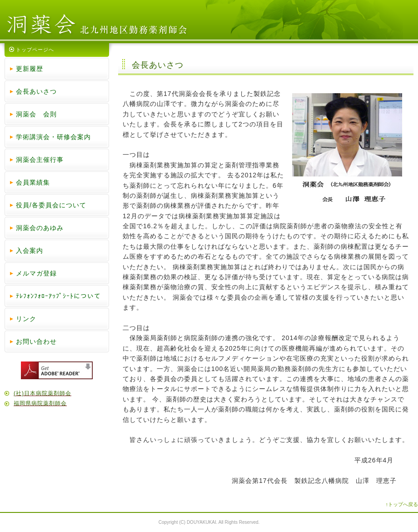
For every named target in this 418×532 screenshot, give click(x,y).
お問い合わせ (36, 341)
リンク (26, 319)
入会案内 (30, 251)
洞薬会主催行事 (40, 160)
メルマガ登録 (36, 273)
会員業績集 (33, 182)
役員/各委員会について (51, 205)
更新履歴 (30, 69)
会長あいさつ (36, 91)
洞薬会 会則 (36, 114)
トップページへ (35, 50)
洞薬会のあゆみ (40, 228)
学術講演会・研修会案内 (53, 137)
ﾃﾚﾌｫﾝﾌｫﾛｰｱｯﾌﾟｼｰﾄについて (58, 296)
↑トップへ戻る (402, 504)
